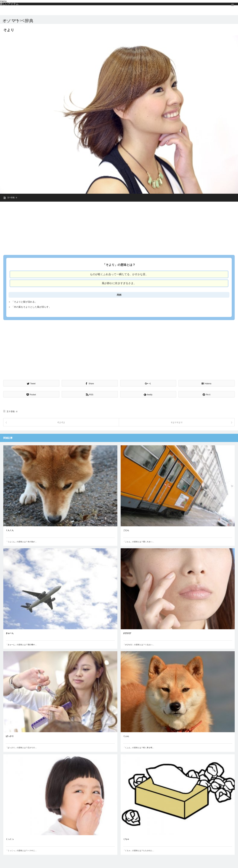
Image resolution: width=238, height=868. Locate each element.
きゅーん (10, 633)
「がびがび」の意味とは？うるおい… (139, 645)
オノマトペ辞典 (18, 21)
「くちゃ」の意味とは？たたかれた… (139, 851)
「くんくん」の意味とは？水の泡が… (21, 542)
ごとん (126, 530)
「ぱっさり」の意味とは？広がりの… (21, 748)
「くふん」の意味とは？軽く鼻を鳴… (139, 748)
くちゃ (126, 839)
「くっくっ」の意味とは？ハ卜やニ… (21, 851)
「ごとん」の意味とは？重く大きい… (139, 542)
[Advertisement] (102, 227)
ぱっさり (10, 736)
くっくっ (10, 839)
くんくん (10, 530)
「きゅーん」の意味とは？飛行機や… (21, 645)
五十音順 (11, 197)
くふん (126, 736)
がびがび (127, 633)
